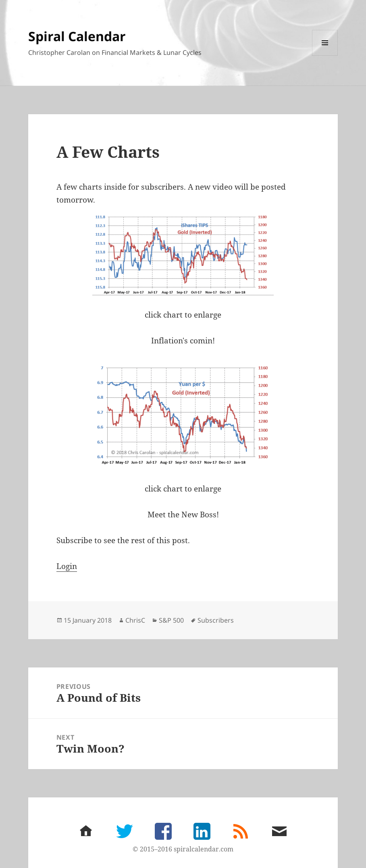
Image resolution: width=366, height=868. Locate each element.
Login (67, 566)
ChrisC (135, 620)
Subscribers (216, 620)
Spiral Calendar (77, 36)
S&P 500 (171, 620)
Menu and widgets (325, 55)
